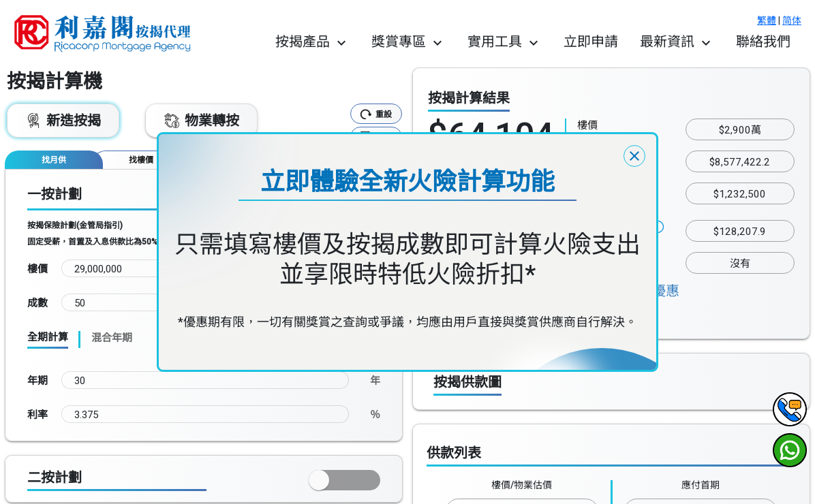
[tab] (54, 160)
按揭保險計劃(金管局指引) (75, 225)
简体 (792, 20)
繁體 (767, 20)
